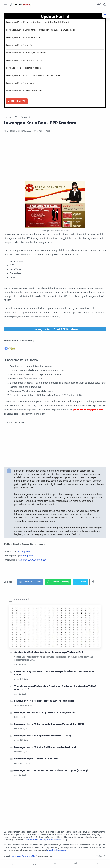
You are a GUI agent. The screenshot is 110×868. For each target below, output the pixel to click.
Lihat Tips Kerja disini (56, 850)
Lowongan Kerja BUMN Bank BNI (23, 37)
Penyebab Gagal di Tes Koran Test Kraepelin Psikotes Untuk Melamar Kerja (55, 673)
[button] (99, 5)
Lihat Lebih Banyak (17, 101)
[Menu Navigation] (5, 5)
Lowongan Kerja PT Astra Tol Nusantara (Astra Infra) (33, 75)
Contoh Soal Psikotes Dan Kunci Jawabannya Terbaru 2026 (49, 652)
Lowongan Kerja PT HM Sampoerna (24, 91)
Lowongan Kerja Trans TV (19, 45)
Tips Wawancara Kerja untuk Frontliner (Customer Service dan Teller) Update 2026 (55, 688)
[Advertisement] (55, 160)
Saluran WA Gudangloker (33, 560)
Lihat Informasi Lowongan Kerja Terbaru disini (45, 840)
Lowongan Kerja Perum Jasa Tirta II (24, 60)
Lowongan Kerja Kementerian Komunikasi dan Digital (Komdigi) (39, 22)
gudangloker (24, 551)
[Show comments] (96, 864)
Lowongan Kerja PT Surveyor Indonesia (26, 53)
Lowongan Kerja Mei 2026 (23, 856)
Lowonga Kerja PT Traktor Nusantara (25, 68)
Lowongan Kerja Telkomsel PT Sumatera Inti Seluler (44, 701)
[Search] (105, 5)
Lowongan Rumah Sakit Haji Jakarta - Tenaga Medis (45, 712)
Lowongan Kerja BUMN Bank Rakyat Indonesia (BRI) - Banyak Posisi (40, 30)
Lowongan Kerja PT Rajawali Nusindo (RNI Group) (43, 736)
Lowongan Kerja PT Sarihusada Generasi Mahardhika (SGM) (49, 724)
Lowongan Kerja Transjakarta (21, 83)
